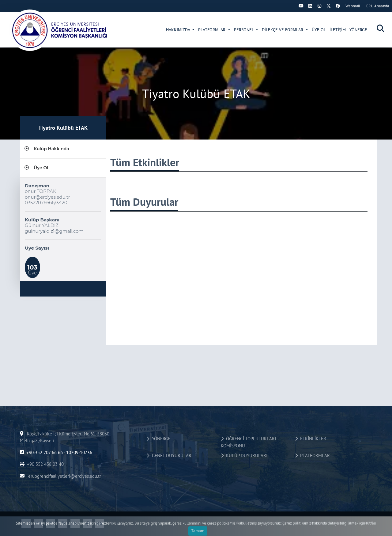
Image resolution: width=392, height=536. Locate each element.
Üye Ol (36, 168)
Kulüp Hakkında (47, 149)
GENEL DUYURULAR (169, 456)
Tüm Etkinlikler (145, 162)
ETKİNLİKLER (311, 439)
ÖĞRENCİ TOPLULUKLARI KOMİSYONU (248, 442)
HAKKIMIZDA (179, 30)
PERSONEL (244, 30)
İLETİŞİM (338, 30)
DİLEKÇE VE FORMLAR (283, 30)
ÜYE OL (319, 30)
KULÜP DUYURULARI (244, 456)
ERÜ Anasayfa (378, 6)
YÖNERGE (358, 30)
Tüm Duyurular (144, 202)
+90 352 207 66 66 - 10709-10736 (56, 452)
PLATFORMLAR (212, 30)
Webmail (353, 6)
